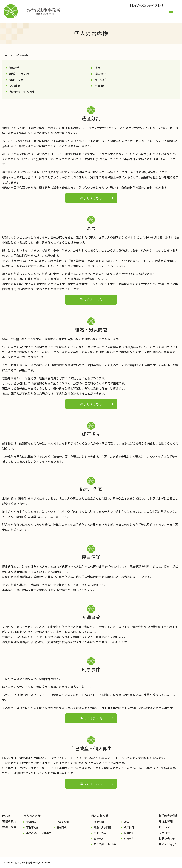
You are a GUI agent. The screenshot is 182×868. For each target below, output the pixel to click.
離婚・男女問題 (19, 74)
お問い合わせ (167, 839)
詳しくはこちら (91, 198)
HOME (5, 55)
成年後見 (100, 74)
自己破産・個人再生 (22, 92)
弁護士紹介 (9, 827)
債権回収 (61, 827)
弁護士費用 (166, 821)
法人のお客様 (32, 815)
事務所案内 (9, 821)
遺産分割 (15, 68)
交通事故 (15, 86)
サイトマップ (167, 844)
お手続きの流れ (168, 815)
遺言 (97, 68)
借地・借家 (16, 80)
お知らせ (164, 827)
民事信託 (100, 80)
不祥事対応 (33, 827)
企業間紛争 (63, 822)
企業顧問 (31, 822)
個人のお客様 (100, 815)
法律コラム (166, 833)
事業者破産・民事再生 (39, 833)
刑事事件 (100, 86)
